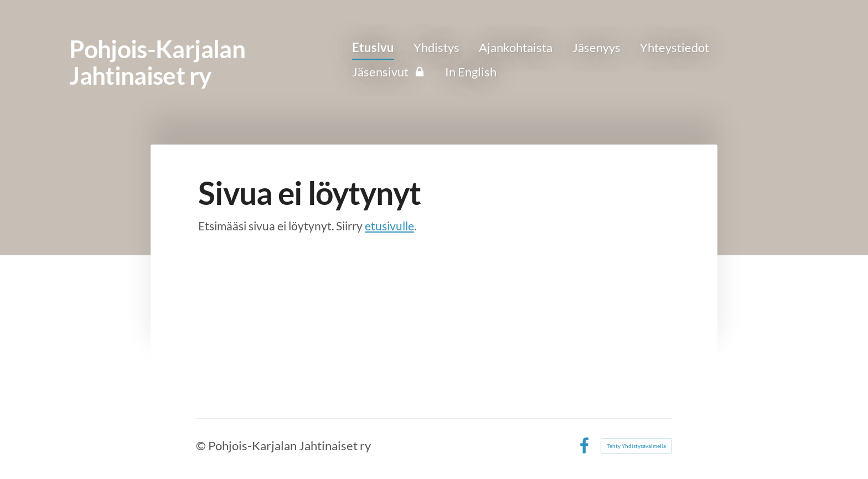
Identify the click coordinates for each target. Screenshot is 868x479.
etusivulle (389, 226)
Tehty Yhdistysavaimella (636, 446)
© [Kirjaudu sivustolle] (202, 445)
